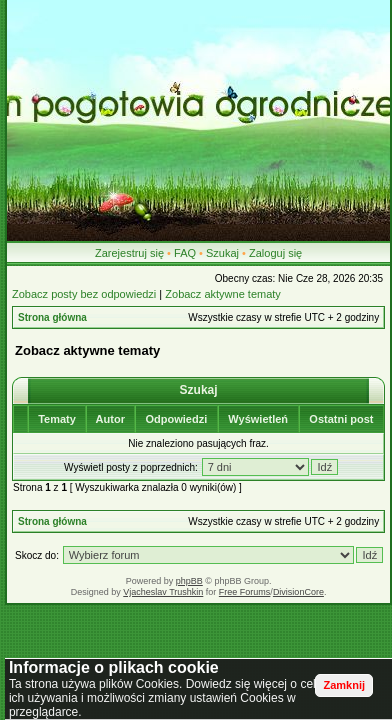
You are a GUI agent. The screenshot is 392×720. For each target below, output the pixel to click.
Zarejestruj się (129, 253)
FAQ (185, 253)
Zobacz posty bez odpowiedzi (84, 294)
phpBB (189, 581)
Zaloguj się (275, 253)
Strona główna (52, 317)
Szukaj (222, 253)
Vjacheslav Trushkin (163, 592)
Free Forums (245, 592)
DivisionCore (298, 592)
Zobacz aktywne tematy (223, 294)
